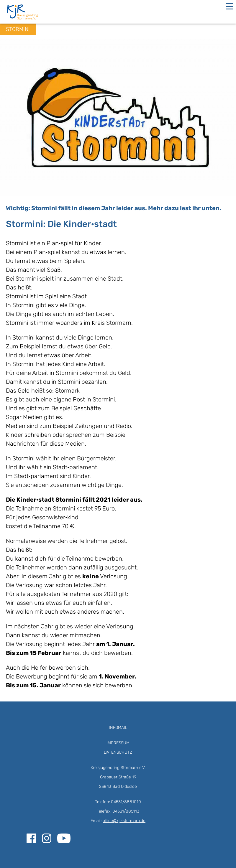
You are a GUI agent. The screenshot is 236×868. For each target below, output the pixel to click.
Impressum (118, 743)
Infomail (118, 728)
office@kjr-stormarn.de (124, 821)
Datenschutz (118, 752)
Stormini (18, 29)
